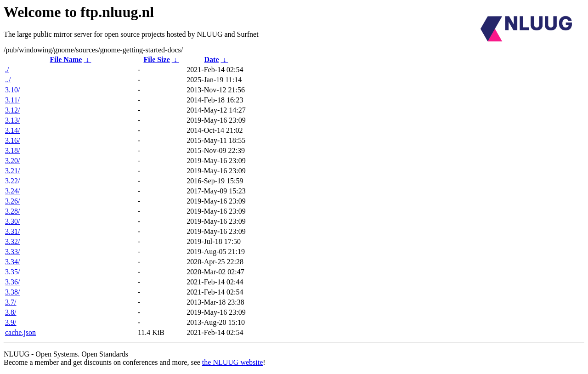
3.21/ (12, 171)
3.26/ (12, 201)
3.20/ (12, 161)
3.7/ (11, 302)
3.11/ (12, 100)
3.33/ (12, 252)
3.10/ (12, 90)
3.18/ (12, 150)
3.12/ (12, 110)
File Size (156, 59)
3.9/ (11, 322)
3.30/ (12, 221)
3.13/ (12, 120)
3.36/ (12, 282)
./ (7, 70)
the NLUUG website (232, 362)
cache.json (20, 332)
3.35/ (12, 272)
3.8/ (11, 312)
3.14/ (12, 130)
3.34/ (12, 262)
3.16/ (12, 140)
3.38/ (12, 292)
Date (212, 59)
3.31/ (12, 231)
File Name (66, 59)
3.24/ (12, 191)
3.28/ (12, 211)
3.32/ (12, 241)
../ (8, 80)
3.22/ (12, 181)
